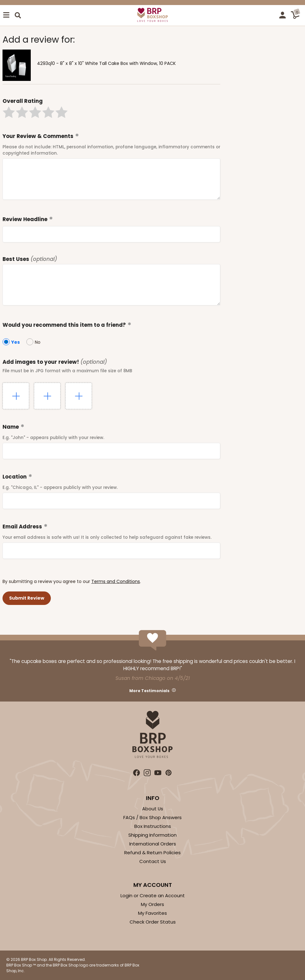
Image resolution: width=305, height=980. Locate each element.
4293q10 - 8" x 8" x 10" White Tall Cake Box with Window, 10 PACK (106, 63)
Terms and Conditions (116, 581)
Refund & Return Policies (152, 853)
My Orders (152, 904)
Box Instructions (153, 826)
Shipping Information (152, 835)
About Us (153, 809)
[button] (9, 112)
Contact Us (153, 861)
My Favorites (152, 913)
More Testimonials (149, 691)
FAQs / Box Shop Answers (152, 817)
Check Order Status (153, 922)
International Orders (153, 844)
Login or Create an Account (153, 895)
